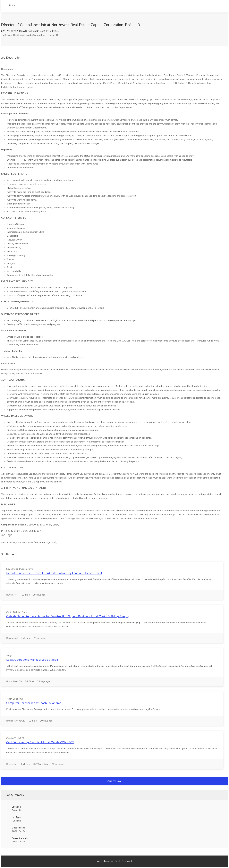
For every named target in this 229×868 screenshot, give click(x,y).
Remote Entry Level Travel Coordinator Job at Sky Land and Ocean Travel (54, 573)
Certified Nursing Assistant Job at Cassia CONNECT (40, 742)
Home (12, 5)
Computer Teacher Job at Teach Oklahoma (34, 703)
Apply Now (114, 781)
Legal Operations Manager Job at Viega (32, 660)
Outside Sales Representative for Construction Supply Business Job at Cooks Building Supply (68, 616)
